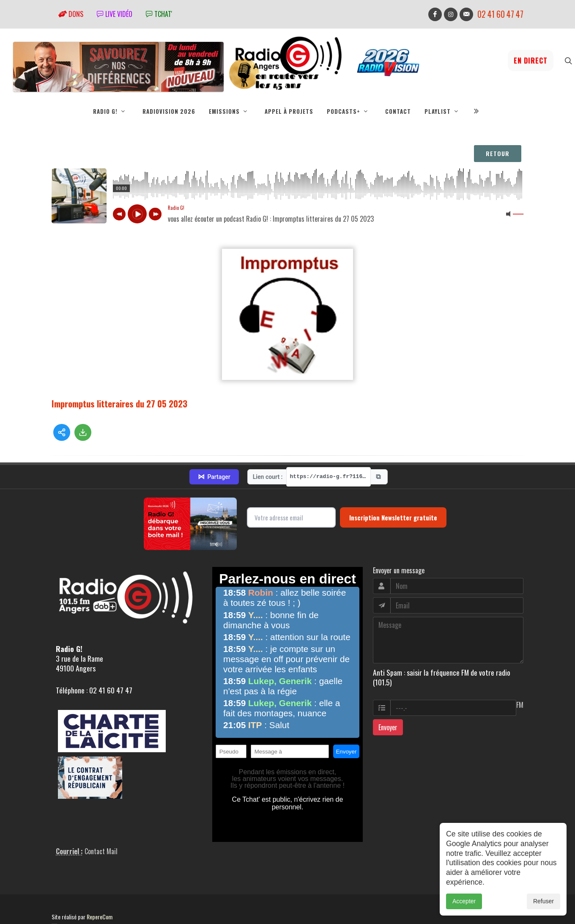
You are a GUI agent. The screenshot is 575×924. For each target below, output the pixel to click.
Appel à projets (289, 111)
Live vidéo (115, 14)
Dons (71, 14)
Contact (398, 111)
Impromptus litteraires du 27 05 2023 (119, 403)
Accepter (464, 901)
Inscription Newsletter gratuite (393, 517)
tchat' (159, 14)
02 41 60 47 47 (500, 14)
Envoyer (388, 727)
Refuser (544, 901)
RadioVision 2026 (169, 111)
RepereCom (100, 917)
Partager (214, 477)
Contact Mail (101, 851)
